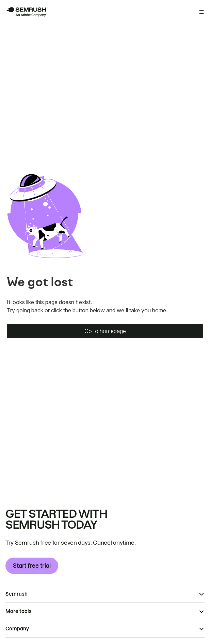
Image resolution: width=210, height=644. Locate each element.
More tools (19, 611)
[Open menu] (201, 12)
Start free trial (32, 566)
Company (17, 629)
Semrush (17, 594)
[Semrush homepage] (26, 12)
